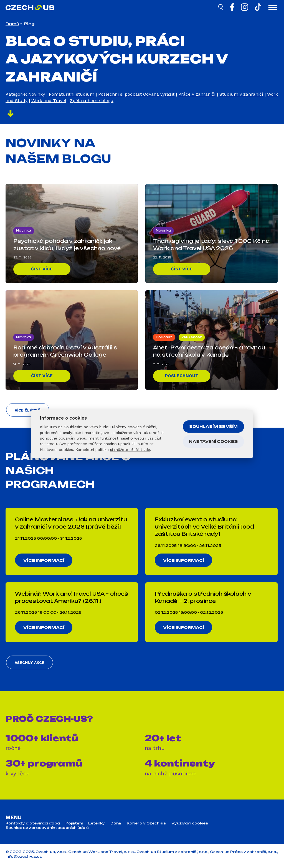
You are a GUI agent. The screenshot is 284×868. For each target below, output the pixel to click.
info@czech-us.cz (24, 860)
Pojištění (74, 827)
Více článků (27, 411)
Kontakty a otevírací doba (33, 827)
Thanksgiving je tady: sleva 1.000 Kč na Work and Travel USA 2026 (211, 244)
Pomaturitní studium (72, 94)
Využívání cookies (190, 827)
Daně (116, 827)
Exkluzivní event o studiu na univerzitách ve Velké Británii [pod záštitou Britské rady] (204, 528)
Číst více (42, 269)
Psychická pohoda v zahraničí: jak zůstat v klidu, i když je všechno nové (67, 244)
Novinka (24, 230)
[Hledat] (221, 8)
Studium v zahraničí (241, 94)
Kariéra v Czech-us (146, 827)
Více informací (44, 562)
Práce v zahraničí (197, 94)
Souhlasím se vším (213, 426)
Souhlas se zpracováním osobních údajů (47, 831)
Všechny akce (29, 666)
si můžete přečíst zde (130, 449)
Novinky (37, 94)
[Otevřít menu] (273, 8)
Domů (12, 24)
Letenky (97, 827)
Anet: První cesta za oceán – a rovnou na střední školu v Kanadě (209, 351)
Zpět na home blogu (92, 101)
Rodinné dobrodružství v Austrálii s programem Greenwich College (65, 351)
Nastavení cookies (213, 441)
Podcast (164, 337)
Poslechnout (182, 376)
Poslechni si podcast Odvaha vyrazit (136, 94)
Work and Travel (49, 101)
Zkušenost (192, 337)
